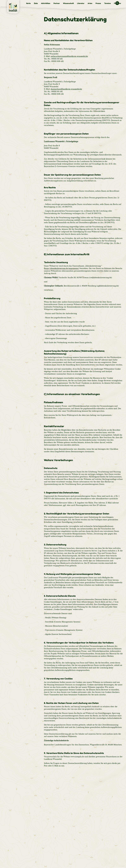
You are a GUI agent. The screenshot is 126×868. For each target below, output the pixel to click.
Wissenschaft (68, 3)
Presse (98, 3)
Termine (107, 3)
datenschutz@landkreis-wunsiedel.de (66, 89)
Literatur (81, 3)
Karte (28, 3)
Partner (57, 3)
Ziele (36, 3)
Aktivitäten (46, 3)
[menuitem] (28, 3)
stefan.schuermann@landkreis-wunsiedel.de (69, 56)
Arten (90, 3)
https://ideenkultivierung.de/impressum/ (62, 268)
